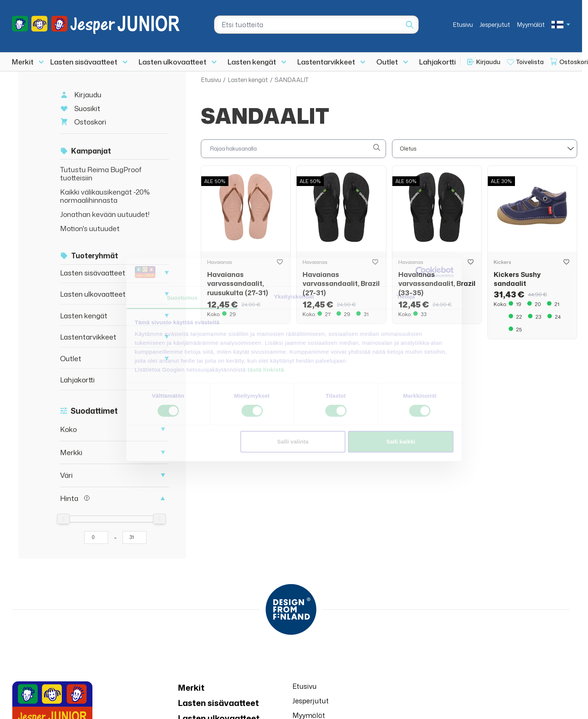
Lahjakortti (437, 62)
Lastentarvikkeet (326, 62)
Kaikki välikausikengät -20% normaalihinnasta (105, 196)
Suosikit (87, 108)
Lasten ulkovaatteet (173, 62)
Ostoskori (90, 122)
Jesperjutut (495, 25)
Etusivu (463, 25)
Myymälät (531, 25)
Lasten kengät (252, 62)
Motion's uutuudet (90, 228)
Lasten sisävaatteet (84, 62)
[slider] (63, 519)
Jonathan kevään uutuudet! (105, 214)
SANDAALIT (292, 80)
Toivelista (530, 62)
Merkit (23, 62)
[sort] (485, 149)
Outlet (387, 62)
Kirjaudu (488, 62)
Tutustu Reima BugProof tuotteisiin (101, 174)
